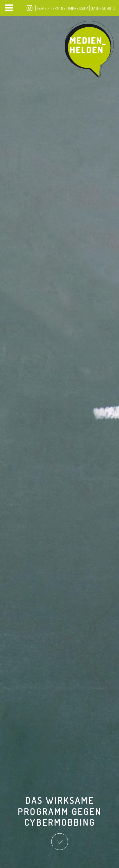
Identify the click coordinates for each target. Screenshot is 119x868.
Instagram (30, 8)
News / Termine (51, 8)
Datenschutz (103, 8)
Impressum (78, 8)
